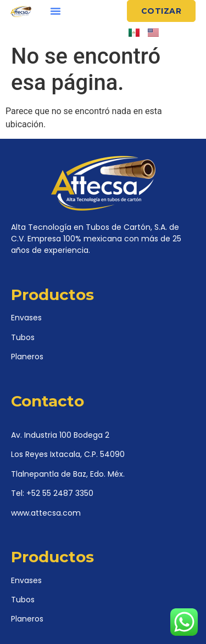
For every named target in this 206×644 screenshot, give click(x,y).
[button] (55, 11)
